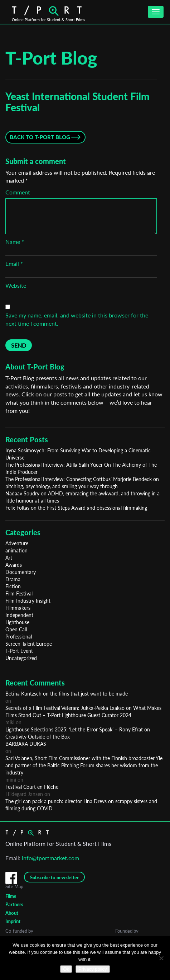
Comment (18, 192)
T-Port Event (19, 651)
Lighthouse (17, 622)
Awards (14, 565)
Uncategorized (21, 658)
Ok (66, 969)
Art (9, 558)
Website (16, 285)
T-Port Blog (51, 58)
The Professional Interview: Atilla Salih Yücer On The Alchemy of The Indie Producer (81, 468)
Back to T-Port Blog (40, 137)
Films (11, 896)
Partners (14, 904)
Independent (19, 615)
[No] (161, 958)
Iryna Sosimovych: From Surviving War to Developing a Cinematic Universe (78, 454)
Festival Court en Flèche (32, 787)
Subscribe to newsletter (54, 877)
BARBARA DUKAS (26, 744)
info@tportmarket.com (50, 858)
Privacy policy (93, 969)
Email (14, 263)
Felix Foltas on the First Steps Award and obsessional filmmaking (76, 508)
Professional (19, 637)
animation (16, 550)
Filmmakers (18, 608)
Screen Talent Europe (29, 644)
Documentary (21, 572)
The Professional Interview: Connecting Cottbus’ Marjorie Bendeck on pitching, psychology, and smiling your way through (82, 483)
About (12, 913)
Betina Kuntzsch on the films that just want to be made (67, 694)
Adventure (17, 543)
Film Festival (19, 593)
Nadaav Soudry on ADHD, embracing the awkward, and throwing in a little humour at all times (82, 497)
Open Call (16, 629)
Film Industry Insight (28, 601)
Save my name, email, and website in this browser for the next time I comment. (77, 319)
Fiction (13, 586)
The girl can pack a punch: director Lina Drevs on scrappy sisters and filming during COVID (81, 805)
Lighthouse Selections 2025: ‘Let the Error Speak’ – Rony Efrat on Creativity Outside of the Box (78, 733)
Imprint (13, 921)
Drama (13, 579)
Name (15, 242)
